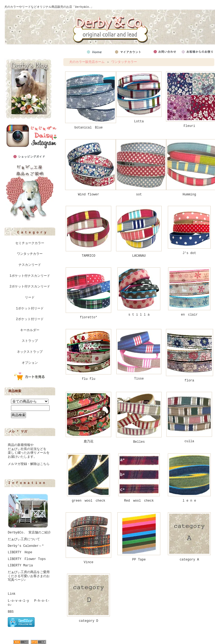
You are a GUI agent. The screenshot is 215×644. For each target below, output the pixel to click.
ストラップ (30, 341)
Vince (88, 562)
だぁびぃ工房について (24, 539)
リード (30, 298)
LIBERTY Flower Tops (27, 559)
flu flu (88, 379)
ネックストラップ (30, 352)
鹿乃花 (88, 442)
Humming (189, 195)
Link (12, 594)
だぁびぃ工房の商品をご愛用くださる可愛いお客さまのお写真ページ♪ (29, 576)
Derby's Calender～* (26, 546)
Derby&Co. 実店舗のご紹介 (29, 533)
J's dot (189, 253)
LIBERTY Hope (20, 552)
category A (189, 560)
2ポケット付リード (30, 319)
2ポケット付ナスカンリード (30, 287)
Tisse (139, 379)
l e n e (189, 501)
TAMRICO (88, 256)
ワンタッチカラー (30, 254)
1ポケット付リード (30, 309)
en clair (189, 315)
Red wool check (139, 501)
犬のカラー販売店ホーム (87, 62)
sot (139, 195)
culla (189, 441)
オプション (30, 363)
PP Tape (139, 560)
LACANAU (139, 256)
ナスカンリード (30, 265)
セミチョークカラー (30, 243)
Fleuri (189, 126)
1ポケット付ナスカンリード (30, 276)
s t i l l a (139, 315)
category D (88, 621)
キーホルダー (30, 330)
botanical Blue (88, 128)
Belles (139, 442)
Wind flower (89, 195)
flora (189, 381)
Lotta (139, 122)
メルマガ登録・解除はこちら (29, 464)
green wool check (89, 501)
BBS (11, 612)
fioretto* (89, 317)
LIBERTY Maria (20, 566)
